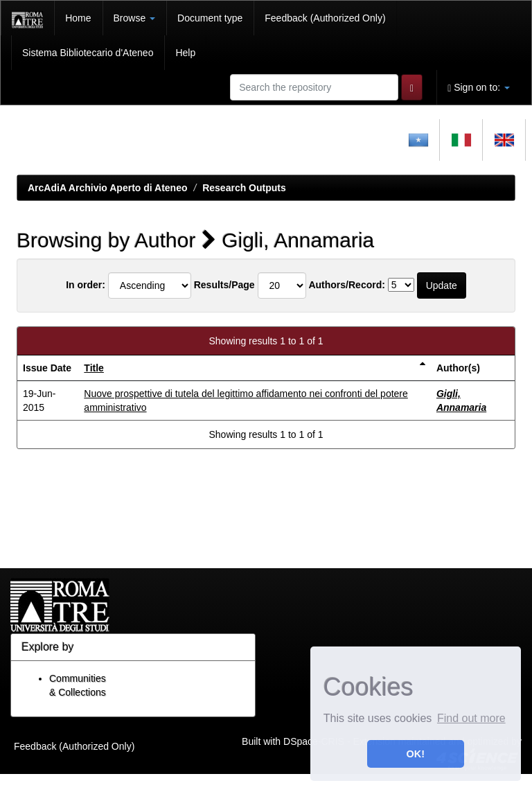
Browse (135, 18)
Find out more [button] (471, 718)
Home (78, 18)
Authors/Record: (346, 285)
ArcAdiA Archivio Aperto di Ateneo (108, 188)
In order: (86, 285)
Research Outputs (244, 188)
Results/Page (224, 285)
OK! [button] (416, 754)
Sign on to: (479, 88)
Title (94, 368)
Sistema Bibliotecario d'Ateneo (88, 53)
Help (185, 53)
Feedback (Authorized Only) (325, 18)
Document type (210, 18)
